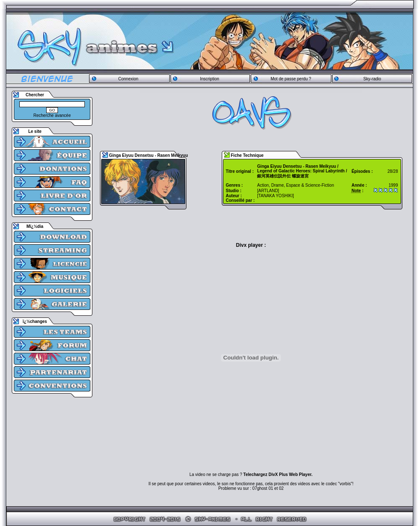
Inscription (210, 79)
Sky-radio (372, 79)
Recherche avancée (52, 115)
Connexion (128, 79)
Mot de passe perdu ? (291, 79)
